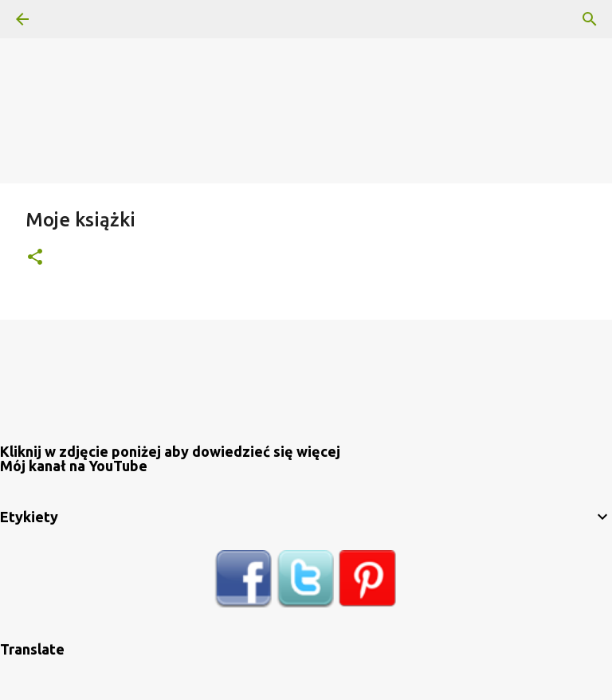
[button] (35, 258)
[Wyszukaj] (67, 19)
